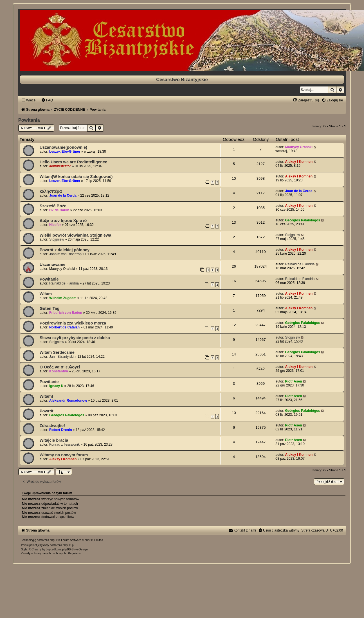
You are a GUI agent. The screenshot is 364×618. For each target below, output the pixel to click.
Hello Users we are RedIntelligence (73, 162)
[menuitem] (47, 100)
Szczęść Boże (53, 206)
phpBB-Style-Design (75, 549)
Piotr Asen (294, 381)
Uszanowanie (53, 264)
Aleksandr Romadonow (68, 401)
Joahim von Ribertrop (65, 254)
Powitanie (49, 279)
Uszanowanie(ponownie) (63, 147)
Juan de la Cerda (63, 195)
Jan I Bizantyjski (61, 357)
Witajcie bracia (54, 440)
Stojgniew (57, 239)
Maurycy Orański (299, 147)
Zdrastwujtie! (52, 426)
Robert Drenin (61, 430)
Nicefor (55, 225)
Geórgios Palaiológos (303, 220)
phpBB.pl (68, 545)
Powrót (47, 411)
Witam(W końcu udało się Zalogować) (76, 177)
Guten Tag (50, 308)
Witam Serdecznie (57, 352)
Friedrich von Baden (66, 313)
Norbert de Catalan (64, 327)
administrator (60, 166)
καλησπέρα (51, 191)
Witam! (46, 396)
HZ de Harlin (59, 210)
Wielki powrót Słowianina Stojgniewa (76, 235)
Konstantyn (59, 371)
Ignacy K (56, 386)
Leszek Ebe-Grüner (65, 152)
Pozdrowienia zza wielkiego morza (73, 323)
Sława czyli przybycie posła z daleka (75, 338)
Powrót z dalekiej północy (65, 250)
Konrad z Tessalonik (64, 444)
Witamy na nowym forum (64, 455)
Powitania (29, 120)
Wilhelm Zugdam (63, 298)
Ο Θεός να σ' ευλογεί (60, 367)
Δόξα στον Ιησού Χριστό (63, 221)
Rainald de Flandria (300, 264)
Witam (46, 294)
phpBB (54, 540)
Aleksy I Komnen (299, 162)
